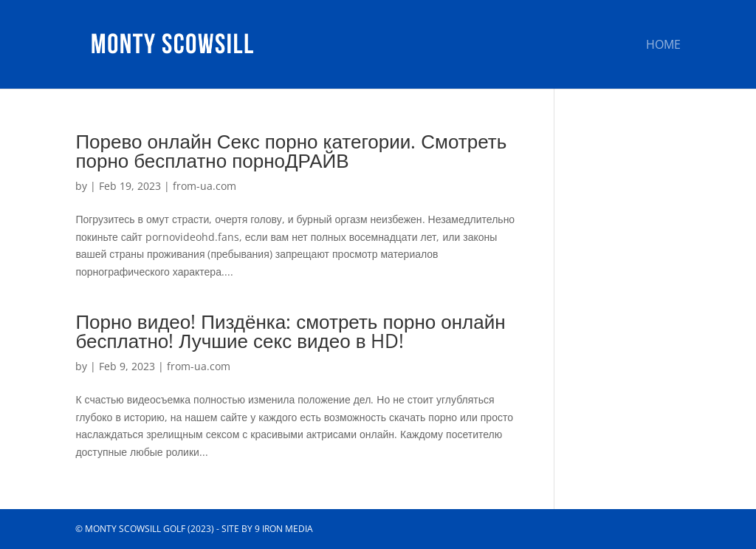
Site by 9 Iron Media (267, 529)
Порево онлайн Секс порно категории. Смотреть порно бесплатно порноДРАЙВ (291, 151)
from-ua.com (205, 186)
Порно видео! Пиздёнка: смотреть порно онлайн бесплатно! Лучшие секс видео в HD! (290, 331)
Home (663, 46)
